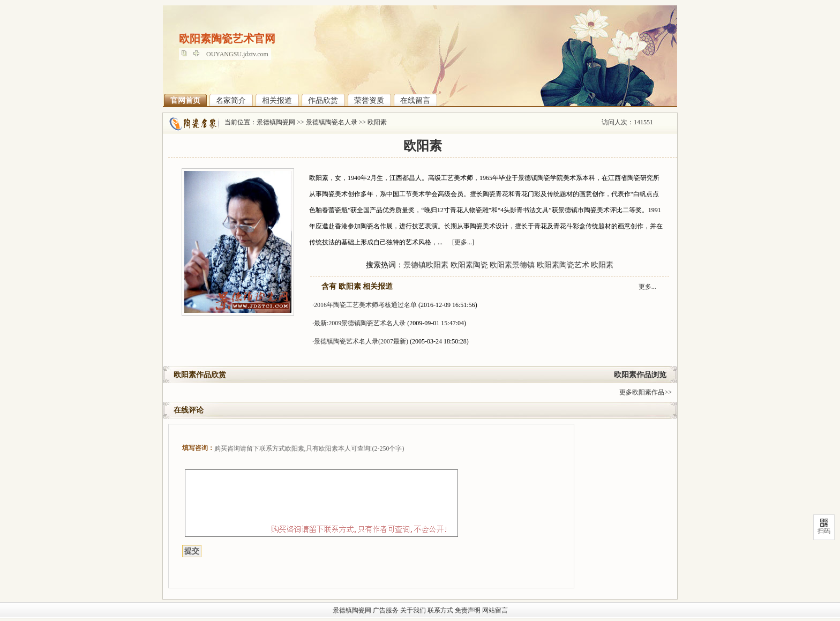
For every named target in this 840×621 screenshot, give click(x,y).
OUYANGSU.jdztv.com (237, 54)
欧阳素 (377, 122)
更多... (647, 287)
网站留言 (495, 610)
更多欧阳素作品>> (646, 392)
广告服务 (386, 610)
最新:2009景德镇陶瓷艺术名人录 (360, 323)
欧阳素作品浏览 (640, 375)
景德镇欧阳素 (426, 265)
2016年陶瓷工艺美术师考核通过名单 (365, 305)
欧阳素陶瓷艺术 (563, 265)
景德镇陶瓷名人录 (332, 122)
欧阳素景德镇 (512, 265)
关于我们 (413, 610)
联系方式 (440, 610)
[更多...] (463, 242)
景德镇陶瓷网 (276, 122)
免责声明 (468, 610)
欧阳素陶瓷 (469, 265)
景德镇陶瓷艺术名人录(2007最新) (361, 341)
